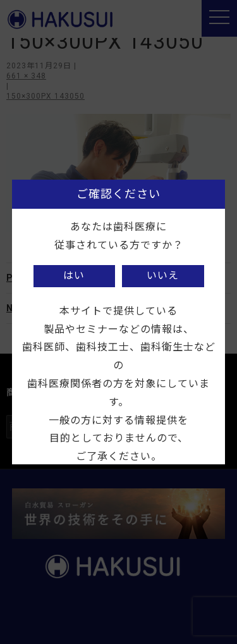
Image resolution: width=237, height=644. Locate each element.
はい (74, 276)
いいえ (163, 276)
